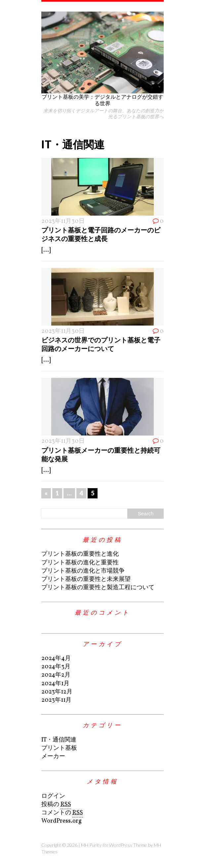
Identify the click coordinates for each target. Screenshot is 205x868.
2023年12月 (57, 692)
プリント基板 (59, 748)
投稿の (56, 805)
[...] (46, 250)
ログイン (53, 796)
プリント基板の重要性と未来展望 (86, 579)
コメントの (62, 813)
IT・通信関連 (59, 740)
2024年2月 (56, 675)
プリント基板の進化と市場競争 (83, 571)
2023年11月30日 (63, 221)
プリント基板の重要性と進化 (80, 554)
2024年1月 (55, 684)
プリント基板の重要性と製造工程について (98, 588)
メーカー (53, 757)
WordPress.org (61, 821)
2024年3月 (56, 667)
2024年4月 (56, 659)
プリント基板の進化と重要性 (80, 563)
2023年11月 (56, 700)
